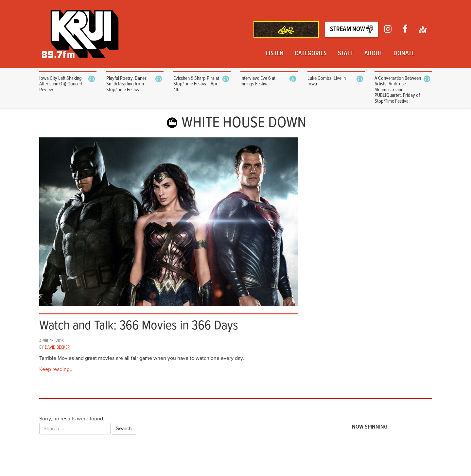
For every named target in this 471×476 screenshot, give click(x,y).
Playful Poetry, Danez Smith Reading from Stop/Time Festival (126, 84)
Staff (346, 54)
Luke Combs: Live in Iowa (327, 81)
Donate (404, 54)
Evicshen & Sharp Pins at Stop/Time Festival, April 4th (196, 84)
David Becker (57, 347)
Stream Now (351, 29)
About (373, 54)
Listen (275, 54)
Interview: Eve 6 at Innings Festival (258, 81)
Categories (311, 54)
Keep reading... (56, 369)
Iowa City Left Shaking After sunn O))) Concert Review (61, 84)
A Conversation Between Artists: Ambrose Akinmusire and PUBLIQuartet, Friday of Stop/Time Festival (398, 90)
